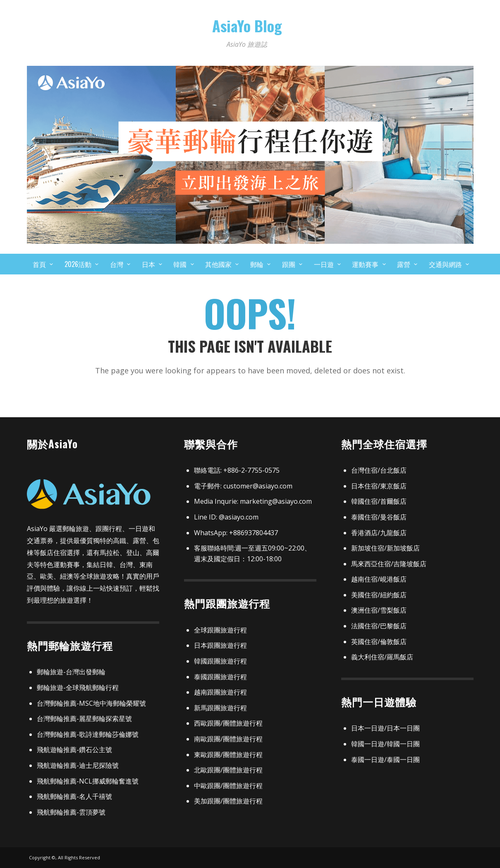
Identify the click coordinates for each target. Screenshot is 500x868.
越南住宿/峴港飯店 (379, 579)
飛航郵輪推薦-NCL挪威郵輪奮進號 (88, 781)
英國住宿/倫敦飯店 (379, 642)
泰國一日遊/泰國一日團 (385, 760)
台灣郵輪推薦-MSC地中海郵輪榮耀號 (91, 703)
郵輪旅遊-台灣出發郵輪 (71, 672)
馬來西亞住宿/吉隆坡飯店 (389, 564)
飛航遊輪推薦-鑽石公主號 (74, 750)
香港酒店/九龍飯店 (379, 533)
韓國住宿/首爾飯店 (379, 501)
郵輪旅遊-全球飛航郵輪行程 (78, 688)
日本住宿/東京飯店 (379, 486)
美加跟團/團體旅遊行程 (228, 801)
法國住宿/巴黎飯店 (379, 626)
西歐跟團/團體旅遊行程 (228, 723)
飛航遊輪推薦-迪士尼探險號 (78, 765)
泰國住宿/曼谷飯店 (379, 517)
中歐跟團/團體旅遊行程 (228, 786)
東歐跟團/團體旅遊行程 (228, 755)
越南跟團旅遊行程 (220, 692)
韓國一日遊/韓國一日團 (385, 744)
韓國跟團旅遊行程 (220, 661)
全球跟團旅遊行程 (220, 630)
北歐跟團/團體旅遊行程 (228, 770)
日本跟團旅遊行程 (220, 645)
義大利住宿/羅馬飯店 (382, 657)
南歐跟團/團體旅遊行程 (228, 739)
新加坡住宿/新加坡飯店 (385, 548)
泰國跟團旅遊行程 (220, 677)
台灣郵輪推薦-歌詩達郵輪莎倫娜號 (88, 734)
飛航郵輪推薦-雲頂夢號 (71, 812)
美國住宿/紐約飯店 (379, 595)
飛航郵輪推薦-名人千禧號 (74, 796)
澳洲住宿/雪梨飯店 (379, 610)
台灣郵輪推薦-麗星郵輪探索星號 (84, 719)
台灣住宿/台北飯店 (379, 470)
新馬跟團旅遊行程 (220, 708)
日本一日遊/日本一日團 (385, 728)
